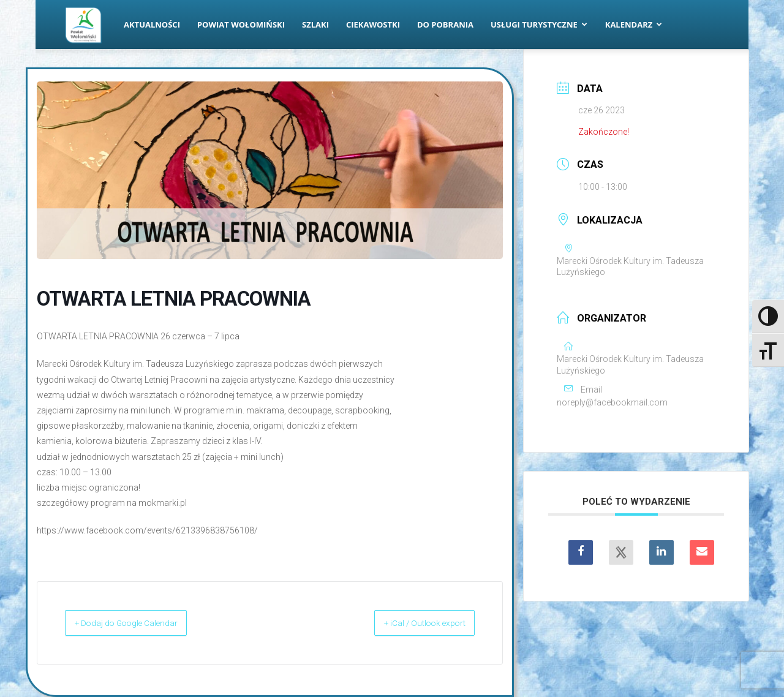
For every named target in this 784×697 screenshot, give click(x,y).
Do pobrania (445, 24)
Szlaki (315, 24)
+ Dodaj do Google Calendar (141, 623)
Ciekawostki (373, 24)
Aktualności (152, 24)
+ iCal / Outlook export (411, 623)
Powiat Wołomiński (241, 24)
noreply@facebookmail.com (612, 402)
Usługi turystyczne (539, 24)
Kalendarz (634, 24)
